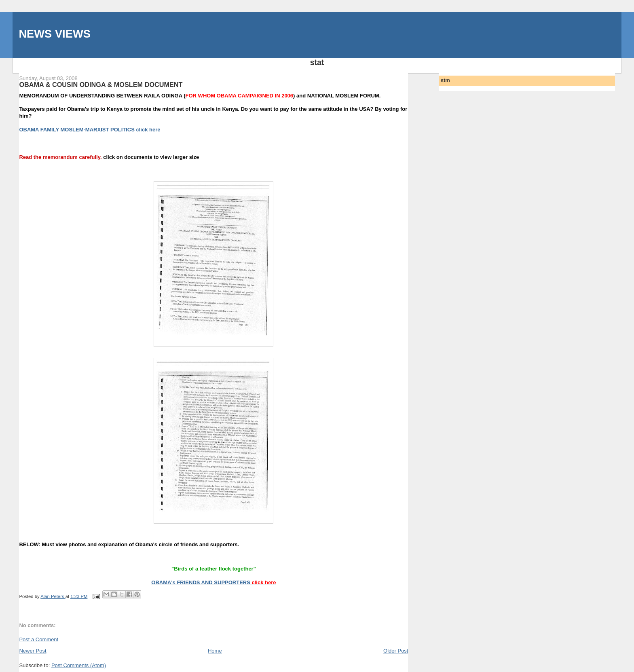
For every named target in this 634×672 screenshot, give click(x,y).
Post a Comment (39, 639)
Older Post (396, 651)
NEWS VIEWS (54, 34)
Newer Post (33, 651)
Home (215, 651)
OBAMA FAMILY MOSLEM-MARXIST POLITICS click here (90, 130)
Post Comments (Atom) (79, 665)
